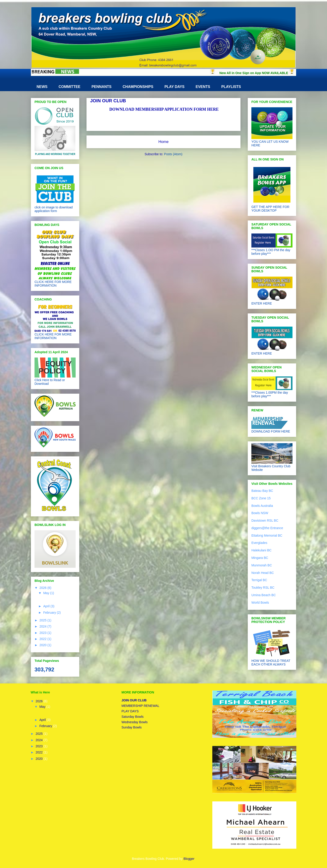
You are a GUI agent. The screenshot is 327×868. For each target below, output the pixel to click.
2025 (43, 620)
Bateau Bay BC (262, 491)
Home (164, 142)
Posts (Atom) (173, 154)
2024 (43, 626)
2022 (43, 639)
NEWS (42, 87)
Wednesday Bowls (135, 722)
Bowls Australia (262, 506)
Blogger (189, 859)
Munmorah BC (262, 565)
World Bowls (260, 603)
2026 (43, 588)
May (47, 593)
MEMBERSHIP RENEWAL (140, 706)
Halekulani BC (261, 550)
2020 (43, 645)
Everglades (259, 543)
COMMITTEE (69, 87)
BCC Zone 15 (261, 498)
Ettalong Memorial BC (267, 535)
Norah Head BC (263, 573)
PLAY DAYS (174, 87)
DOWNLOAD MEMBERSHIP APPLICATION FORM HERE (164, 109)
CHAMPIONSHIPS (138, 87)
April (47, 606)
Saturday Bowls (133, 717)
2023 (43, 633)
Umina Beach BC (264, 595)
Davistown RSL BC (265, 520)
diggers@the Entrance (267, 528)
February (50, 613)
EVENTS (203, 87)
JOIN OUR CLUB (134, 700)
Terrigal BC (259, 580)
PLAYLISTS (231, 87)
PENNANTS (102, 87)
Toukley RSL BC (263, 588)
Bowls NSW (260, 513)
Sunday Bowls (132, 727)
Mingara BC (260, 558)
